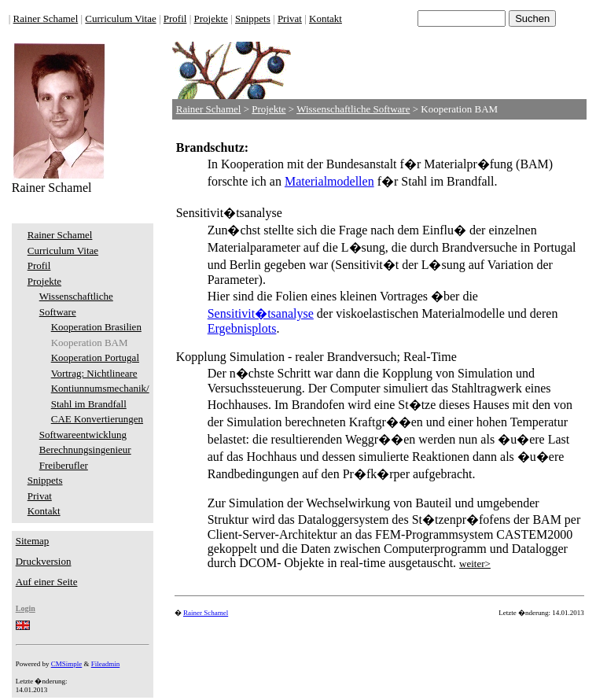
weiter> (475, 564)
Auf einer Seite (47, 582)
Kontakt (326, 18)
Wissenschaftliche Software (353, 109)
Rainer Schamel (46, 18)
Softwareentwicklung (83, 435)
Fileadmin (106, 664)
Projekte (211, 18)
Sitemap (33, 541)
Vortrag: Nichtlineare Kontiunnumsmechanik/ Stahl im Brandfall (100, 389)
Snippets (253, 18)
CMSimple (67, 664)
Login (26, 608)
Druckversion (44, 561)
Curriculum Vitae (120, 18)
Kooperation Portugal (95, 357)
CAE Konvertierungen (97, 419)
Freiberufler (64, 465)
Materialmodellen (329, 181)
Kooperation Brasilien (96, 327)
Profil (175, 18)
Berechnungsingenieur (85, 449)
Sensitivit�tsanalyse (261, 313)
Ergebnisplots (242, 328)
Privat (290, 18)
